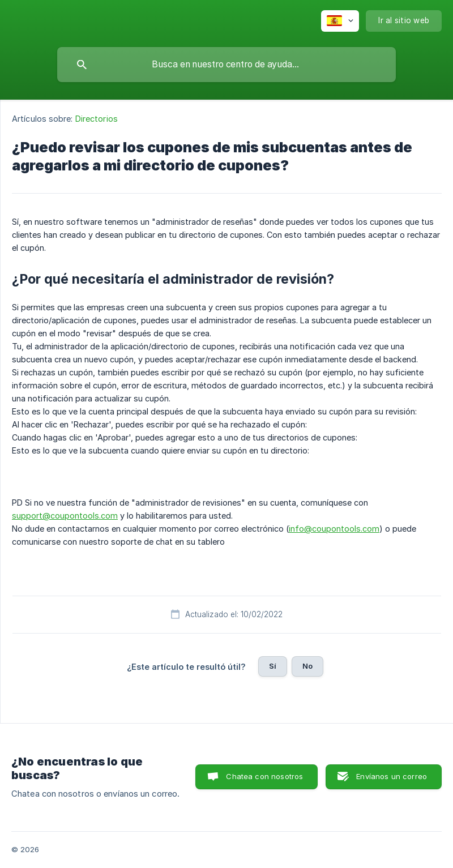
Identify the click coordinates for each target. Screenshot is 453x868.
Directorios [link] (97, 119)
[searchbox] (226, 65)
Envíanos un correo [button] (392, 776)
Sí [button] (273, 666)
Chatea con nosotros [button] (264, 776)
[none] (340, 21)
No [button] (307, 666)
